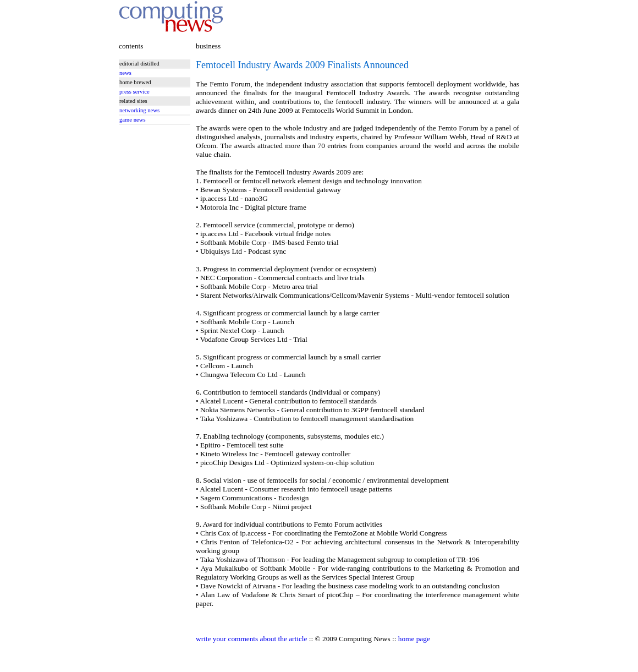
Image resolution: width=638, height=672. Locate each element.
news (125, 73)
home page (414, 639)
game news (133, 120)
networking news (139, 110)
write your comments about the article (251, 639)
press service (134, 92)
